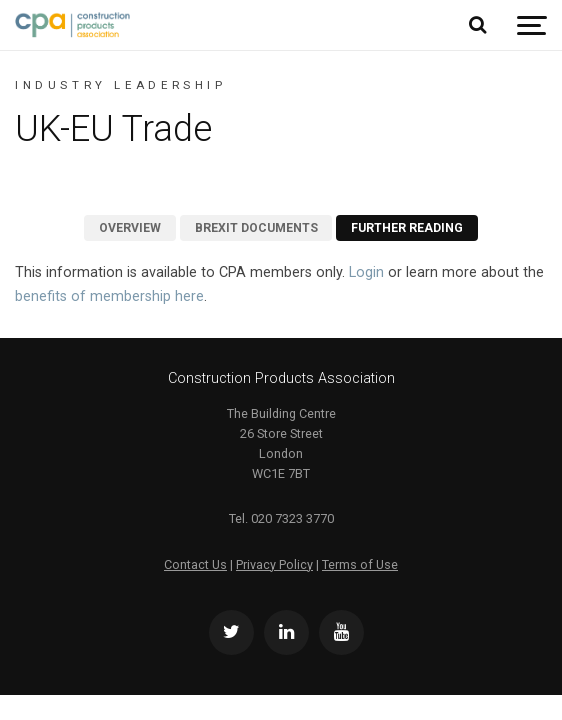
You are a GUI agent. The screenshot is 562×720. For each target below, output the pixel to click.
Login (366, 272)
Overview (130, 228)
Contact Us (195, 564)
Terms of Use (360, 564)
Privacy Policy (274, 564)
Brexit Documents (256, 228)
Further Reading (407, 228)
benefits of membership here (109, 296)
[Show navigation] (532, 25)
